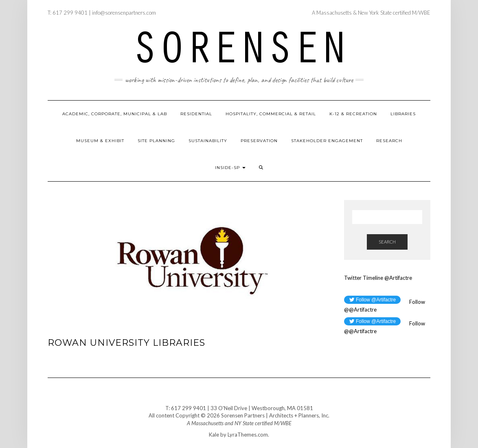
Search (387, 242)
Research (389, 141)
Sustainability (208, 141)
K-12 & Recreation (353, 114)
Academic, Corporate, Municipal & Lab (115, 114)
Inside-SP (230, 168)
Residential (196, 114)
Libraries (403, 114)
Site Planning (156, 141)
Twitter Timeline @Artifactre (378, 278)
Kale (214, 435)
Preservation (259, 141)
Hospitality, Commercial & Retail (271, 114)
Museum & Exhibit (100, 141)
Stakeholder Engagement (327, 141)
